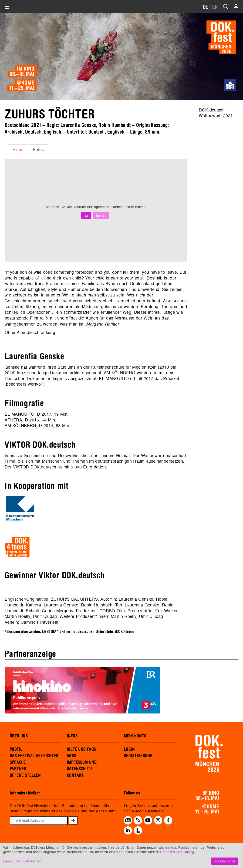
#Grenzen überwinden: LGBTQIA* (31, 632)
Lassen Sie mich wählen (22, 861)
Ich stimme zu (225, 861)
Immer (101, 215)
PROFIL (16, 749)
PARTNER (18, 769)
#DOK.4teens (124, 632)
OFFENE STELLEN (25, 775)
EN (215, 7)
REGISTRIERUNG (138, 756)
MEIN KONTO (135, 736)
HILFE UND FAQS (81, 749)
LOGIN (129, 749)
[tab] (18, 150)
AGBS (72, 756)
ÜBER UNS (19, 736)
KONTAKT (75, 775)
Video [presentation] (18, 150)
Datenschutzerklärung (177, 852)
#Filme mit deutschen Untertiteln (86, 632)
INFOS (72, 736)
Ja (86, 215)
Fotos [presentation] (39, 150)
